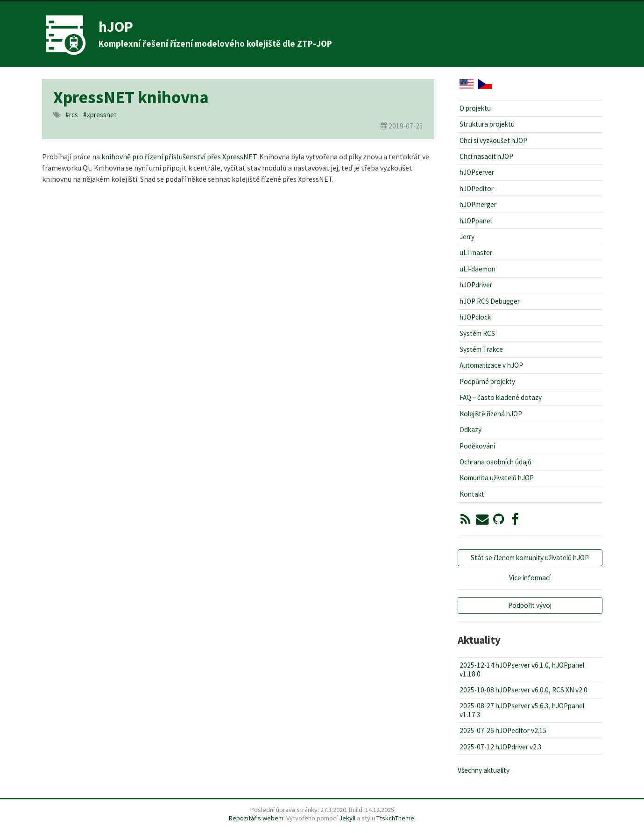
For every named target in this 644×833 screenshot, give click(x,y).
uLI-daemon (478, 269)
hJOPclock (475, 317)
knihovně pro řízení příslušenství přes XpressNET (179, 157)
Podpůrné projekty (487, 381)
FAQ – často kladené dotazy (501, 397)
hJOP (116, 27)
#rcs (72, 115)
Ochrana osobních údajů (495, 462)
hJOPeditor (477, 189)
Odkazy (471, 430)
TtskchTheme (395, 818)
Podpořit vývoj (530, 605)
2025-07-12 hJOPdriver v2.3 (501, 747)
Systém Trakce (481, 349)
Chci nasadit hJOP (486, 156)
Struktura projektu (487, 124)
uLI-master (476, 253)
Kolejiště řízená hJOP (491, 414)
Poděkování (477, 446)
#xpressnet (100, 115)
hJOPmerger (478, 204)
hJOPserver (477, 172)
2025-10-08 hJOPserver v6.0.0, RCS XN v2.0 (524, 690)
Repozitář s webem (256, 818)
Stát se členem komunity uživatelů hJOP (530, 558)
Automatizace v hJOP (491, 365)
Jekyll (347, 818)
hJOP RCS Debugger (490, 301)
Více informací (530, 578)
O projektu (475, 108)
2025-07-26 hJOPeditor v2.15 (503, 730)
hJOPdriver (476, 285)
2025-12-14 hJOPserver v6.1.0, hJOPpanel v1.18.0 (522, 669)
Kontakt (472, 494)
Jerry (467, 237)
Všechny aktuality (484, 770)
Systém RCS (477, 333)
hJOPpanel (476, 221)
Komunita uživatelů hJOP (497, 478)
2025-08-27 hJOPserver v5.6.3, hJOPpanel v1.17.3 (522, 710)
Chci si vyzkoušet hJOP (493, 140)
